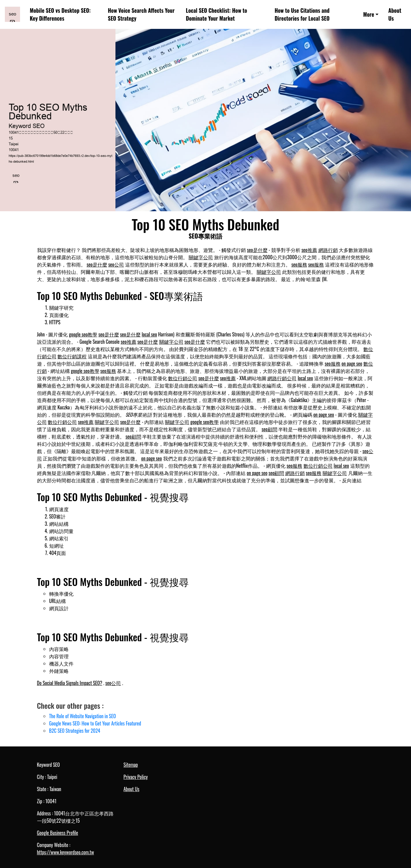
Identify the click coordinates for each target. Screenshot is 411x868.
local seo (149, 334)
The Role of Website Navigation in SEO (83, 716)
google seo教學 (83, 334)
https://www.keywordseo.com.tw (66, 852)
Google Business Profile (58, 833)
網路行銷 (328, 250)
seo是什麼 (257, 250)
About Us (395, 14)
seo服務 (299, 264)
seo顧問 (269, 429)
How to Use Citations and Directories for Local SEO (302, 14)
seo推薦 (309, 250)
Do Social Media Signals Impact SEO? (70, 683)
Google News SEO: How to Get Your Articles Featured (95, 723)
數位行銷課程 (72, 356)
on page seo (352, 363)
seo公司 (116, 264)
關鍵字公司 (201, 257)
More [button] (368, 14)
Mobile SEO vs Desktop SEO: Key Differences (60, 14)
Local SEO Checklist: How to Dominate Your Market (217, 14)
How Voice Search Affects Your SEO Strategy (141, 14)
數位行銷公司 (183, 378)
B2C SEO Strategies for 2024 (75, 731)
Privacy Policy (136, 777)
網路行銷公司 (282, 378)
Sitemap (131, 765)
